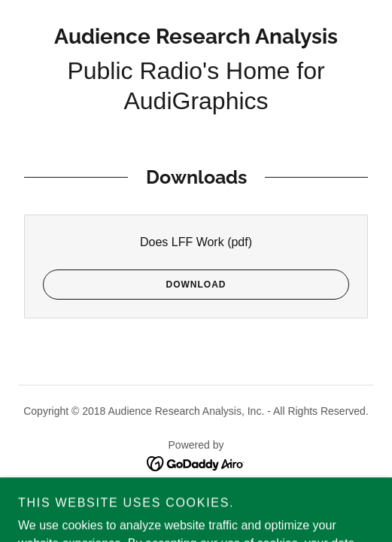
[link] (196, 37)
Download (134, 285)
